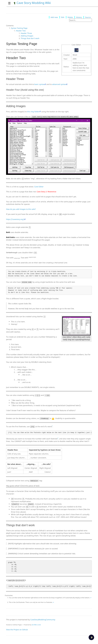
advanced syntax (59, 84)
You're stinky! (49, 486)
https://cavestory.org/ (15, 219)
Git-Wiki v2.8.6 (36, 625)
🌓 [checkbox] (91, 637)
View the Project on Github (17, 630)
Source (88, 17)
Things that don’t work (30, 38)
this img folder (33, 112)
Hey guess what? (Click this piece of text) (23, 486)
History (79, 17)
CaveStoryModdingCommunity (43, 620)
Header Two (21, 31)
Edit (63, 17)
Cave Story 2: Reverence (46, 192)
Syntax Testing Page (19, 28)
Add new (54, 17)
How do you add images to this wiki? (21, 209)
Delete (70, 17)
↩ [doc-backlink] (91, 598)
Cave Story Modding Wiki (32, 3)
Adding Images (27, 36)
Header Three (26, 33)
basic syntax (39, 84)
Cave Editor (39, 187)
